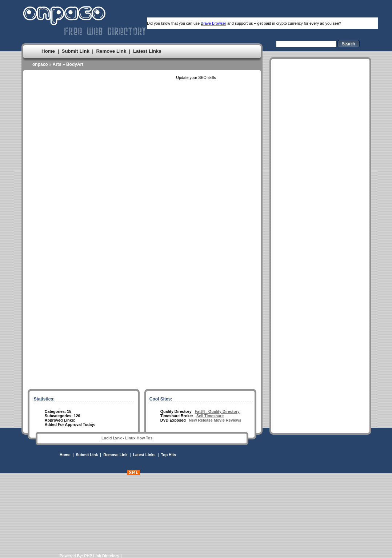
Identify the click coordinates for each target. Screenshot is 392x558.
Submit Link (76, 51)
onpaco (40, 64)
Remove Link (111, 51)
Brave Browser (213, 23)
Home (48, 51)
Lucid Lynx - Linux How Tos (127, 438)
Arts (57, 64)
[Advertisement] (320, 280)
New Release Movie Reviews (215, 420)
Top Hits (168, 455)
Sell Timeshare (210, 416)
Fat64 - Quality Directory (217, 411)
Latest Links (147, 51)
